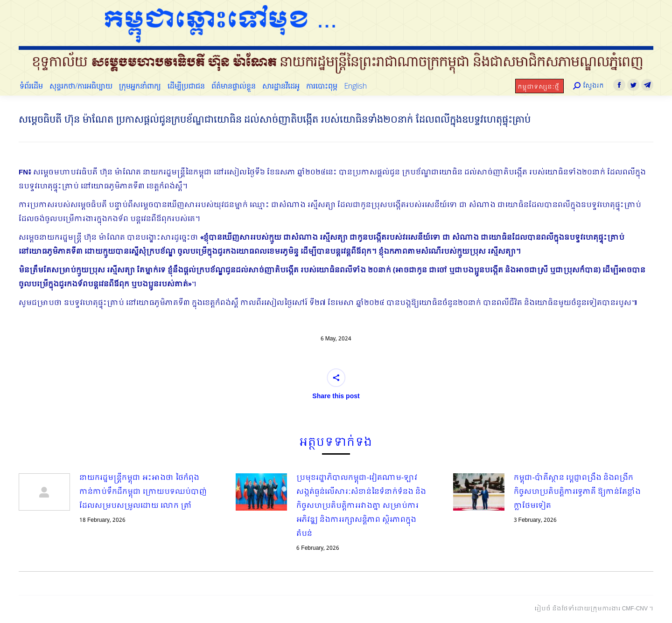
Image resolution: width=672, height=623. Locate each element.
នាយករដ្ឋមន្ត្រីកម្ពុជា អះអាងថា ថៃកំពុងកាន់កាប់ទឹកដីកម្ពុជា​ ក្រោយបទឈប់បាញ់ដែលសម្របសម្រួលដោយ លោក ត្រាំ (143, 492)
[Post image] (44, 492)
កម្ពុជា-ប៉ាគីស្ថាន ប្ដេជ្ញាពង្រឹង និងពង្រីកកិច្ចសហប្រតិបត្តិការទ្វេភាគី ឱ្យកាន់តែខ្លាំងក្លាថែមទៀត (577, 492)
